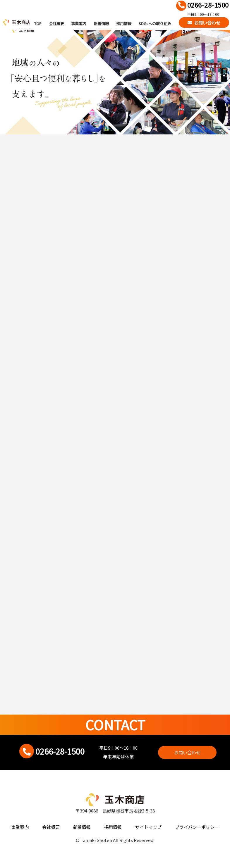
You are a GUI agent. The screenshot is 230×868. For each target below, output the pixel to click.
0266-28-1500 (208, 5)
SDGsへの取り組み (155, 23)
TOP (38, 23)
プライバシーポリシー (197, 827)
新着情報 (101, 23)
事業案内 (79, 23)
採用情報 (124, 23)
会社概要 (56, 23)
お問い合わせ (207, 22)
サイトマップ (148, 827)
